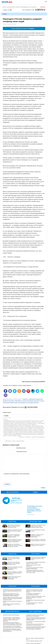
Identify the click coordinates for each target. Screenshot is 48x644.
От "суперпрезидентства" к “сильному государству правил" (34, 587)
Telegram (45, 10)
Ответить (22, 437)
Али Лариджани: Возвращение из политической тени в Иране (33, 578)
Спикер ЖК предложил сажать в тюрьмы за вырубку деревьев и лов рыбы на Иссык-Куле (15, 534)
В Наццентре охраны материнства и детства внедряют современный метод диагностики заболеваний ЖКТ (36, 603)
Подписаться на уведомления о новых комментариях (17, 474)
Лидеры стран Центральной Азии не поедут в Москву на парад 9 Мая (15, 524)
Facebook (38, 10)
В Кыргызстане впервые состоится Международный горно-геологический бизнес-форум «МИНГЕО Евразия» (11, 579)
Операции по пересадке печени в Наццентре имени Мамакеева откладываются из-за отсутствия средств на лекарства (36, 612)
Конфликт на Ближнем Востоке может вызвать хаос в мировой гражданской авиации (34, 575)
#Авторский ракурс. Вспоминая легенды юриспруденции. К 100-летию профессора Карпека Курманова (12, 614)
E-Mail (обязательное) (21, 452)
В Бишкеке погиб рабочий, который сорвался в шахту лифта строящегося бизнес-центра (38, 520)
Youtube (40, 10)
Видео (18, 7)
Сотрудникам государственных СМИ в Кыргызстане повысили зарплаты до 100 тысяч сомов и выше (35, 563)
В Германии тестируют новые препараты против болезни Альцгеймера (35, 599)
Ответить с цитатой (31, 437)
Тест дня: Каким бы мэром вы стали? (34, 625)
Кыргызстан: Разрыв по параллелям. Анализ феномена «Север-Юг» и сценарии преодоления (36, 581)
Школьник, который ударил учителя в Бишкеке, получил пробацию (11, 551)
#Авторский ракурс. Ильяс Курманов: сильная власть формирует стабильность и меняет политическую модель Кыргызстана (12, 608)
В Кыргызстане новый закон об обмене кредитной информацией (35, 559)
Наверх (43, 481)
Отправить (7, 478)
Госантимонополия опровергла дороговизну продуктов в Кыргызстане (36, 554)
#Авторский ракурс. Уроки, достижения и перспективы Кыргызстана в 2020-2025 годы (13, 611)
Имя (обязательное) (21, 448)
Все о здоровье (32, 7)
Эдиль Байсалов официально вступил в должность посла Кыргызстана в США (14, 520)
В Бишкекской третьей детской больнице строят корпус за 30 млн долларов (35, 609)
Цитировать (41, 437)
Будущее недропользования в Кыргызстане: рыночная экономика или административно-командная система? (13, 582)
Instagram (42, 10)
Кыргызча (43, 7)
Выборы (5, 7)
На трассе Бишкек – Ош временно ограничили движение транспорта (34, 531)
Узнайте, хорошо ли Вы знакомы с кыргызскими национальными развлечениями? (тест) (34, 629)
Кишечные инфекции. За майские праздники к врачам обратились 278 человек (13, 559)
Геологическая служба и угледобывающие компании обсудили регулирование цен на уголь (12, 575)
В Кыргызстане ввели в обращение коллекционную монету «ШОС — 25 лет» (35, 551)
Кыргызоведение (24, 7)
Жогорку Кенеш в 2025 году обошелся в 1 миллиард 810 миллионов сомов (12, 554)
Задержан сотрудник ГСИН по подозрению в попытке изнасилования (36, 529)
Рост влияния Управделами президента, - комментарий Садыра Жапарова (14, 529)
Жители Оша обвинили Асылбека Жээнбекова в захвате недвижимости (11, 557)
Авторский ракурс (11, 7)
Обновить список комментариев (15, 441)
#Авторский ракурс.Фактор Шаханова (11, 599)
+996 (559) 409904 (32, 407)
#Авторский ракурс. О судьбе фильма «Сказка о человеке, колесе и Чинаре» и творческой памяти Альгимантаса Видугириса (12, 603)
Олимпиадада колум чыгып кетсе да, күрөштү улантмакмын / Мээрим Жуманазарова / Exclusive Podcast (35, 503)
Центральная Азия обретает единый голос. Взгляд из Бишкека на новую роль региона (15, 539)
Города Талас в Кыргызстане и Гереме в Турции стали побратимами (12, 562)
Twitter (36, 10)
